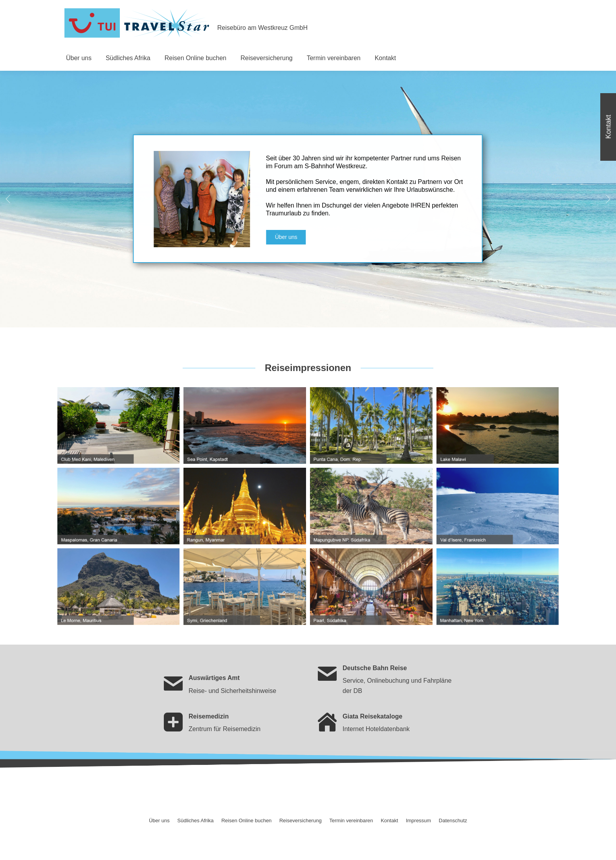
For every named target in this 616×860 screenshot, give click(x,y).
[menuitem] (79, 58)
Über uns (302, 237)
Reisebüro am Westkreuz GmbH (262, 28)
